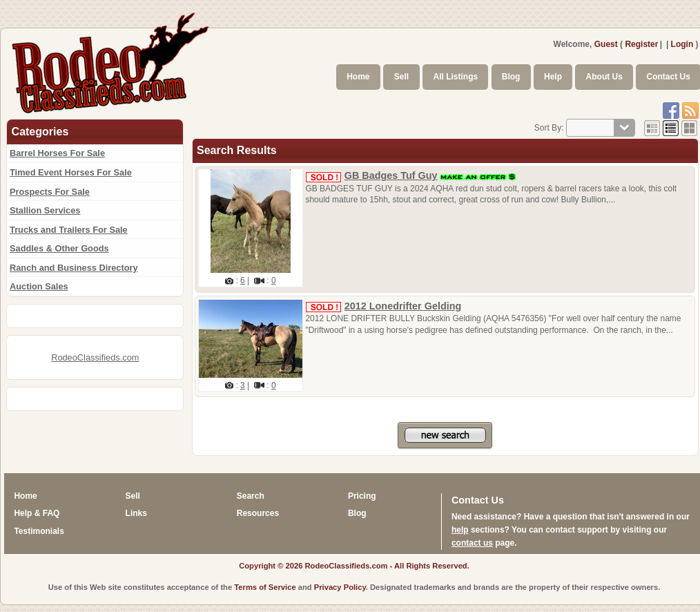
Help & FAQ (37, 513)
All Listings (455, 77)
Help (553, 77)
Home (358, 77)
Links (136, 513)
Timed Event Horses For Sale (71, 172)
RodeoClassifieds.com (95, 357)
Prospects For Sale (50, 192)
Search (251, 496)
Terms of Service (265, 587)
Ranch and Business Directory (74, 268)
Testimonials (39, 531)
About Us (604, 77)
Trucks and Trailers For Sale (69, 230)
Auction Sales (39, 286)
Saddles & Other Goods (59, 248)
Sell (401, 77)
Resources (258, 513)
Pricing (362, 496)
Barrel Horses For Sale (57, 153)
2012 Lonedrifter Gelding (403, 306)
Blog (511, 77)
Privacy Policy (340, 587)
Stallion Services (45, 210)
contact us (472, 543)
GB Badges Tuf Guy (391, 175)
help (460, 530)
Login (682, 44)
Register (641, 44)
